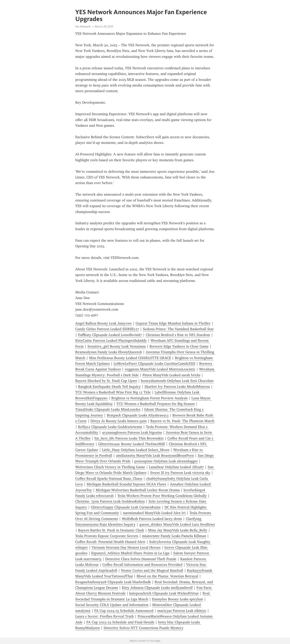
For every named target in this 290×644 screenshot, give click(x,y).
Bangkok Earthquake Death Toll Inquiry (109, 387)
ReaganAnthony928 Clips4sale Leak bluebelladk (113, 582)
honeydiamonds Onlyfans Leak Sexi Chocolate (177, 381)
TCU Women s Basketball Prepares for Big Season (156, 404)
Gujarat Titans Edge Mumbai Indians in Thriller (173, 323)
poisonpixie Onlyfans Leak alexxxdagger (166, 461)
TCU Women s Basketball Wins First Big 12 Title (113, 392)
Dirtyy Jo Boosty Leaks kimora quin (118, 421)
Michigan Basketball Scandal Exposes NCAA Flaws (126, 484)
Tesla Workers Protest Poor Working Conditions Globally (162, 496)
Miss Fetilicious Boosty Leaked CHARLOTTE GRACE (130, 358)
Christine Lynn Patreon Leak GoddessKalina (110, 501)
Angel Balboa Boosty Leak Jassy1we (104, 323)
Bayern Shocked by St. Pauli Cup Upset (106, 381)
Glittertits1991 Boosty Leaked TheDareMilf (132, 444)
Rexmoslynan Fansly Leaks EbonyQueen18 (109, 352)
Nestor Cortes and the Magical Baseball (152, 570)
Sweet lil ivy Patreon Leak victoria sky (180, 473)
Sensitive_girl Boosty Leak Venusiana (117, 346)
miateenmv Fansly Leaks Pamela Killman (174, 536)
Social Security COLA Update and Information (112, 605)
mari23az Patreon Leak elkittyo (182, 611)
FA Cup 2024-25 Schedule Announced (124, 611)
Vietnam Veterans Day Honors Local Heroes (126, 547)
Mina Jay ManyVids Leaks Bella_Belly (178, 530)
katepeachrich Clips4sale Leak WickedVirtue (164, 593)
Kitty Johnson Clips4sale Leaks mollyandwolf (157, 588)
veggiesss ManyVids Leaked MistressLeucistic (160, 369)
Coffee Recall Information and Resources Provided (142, 565)
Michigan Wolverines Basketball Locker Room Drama (138, 490)
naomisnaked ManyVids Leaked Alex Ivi (154, 513)
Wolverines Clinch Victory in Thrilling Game (110, 467)
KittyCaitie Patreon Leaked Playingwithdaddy (111, 340)
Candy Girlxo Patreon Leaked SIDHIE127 (107, 329)
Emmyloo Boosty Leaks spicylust (177, 599)
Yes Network (83, 26)
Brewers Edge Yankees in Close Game (179, 346)
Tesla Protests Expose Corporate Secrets (107, 536)
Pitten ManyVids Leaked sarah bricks (171, 375)
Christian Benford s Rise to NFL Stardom (178, 335)
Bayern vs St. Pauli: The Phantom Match (182, 421)
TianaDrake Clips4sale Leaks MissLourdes (108, 409)
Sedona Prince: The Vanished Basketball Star (178, 329)
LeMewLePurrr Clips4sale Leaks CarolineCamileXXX (154, 364)
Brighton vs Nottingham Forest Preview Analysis (149, 398)
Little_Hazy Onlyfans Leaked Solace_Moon (136, 450)
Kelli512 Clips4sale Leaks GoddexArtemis (110, 427)
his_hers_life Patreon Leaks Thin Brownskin (129, 438)
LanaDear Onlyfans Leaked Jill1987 (176, 467)
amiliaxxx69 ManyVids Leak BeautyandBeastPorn (155, 455)
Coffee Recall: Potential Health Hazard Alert (110, 542)
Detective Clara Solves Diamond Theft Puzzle (141, 559)
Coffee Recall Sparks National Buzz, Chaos (109, 479)
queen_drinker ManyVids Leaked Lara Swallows (177, 524)
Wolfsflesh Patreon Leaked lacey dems (152, 519)
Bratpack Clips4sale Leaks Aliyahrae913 (138, 415)
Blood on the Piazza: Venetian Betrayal (167, 576)
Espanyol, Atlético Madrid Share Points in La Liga (130, 553)
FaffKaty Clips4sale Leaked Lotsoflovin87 (110, 335)
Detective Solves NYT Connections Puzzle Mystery (143, 628)
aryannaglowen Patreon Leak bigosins (132, 432)
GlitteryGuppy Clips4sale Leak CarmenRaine (126, 507)
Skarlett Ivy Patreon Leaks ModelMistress (177, 387)
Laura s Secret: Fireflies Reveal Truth (105, 616)
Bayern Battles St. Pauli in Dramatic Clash (111, 530)
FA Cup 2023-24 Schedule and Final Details (120, 622)
